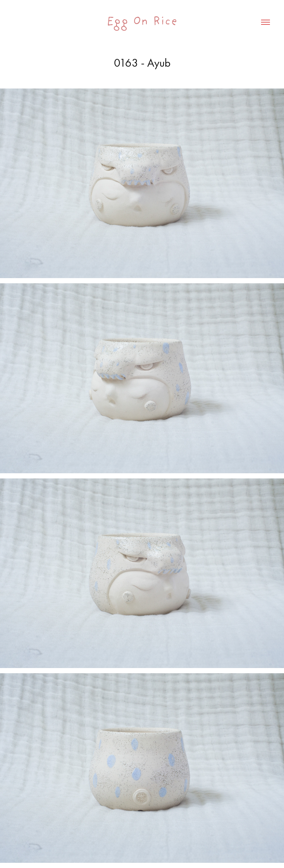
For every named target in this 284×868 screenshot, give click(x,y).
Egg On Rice (142, 22)
